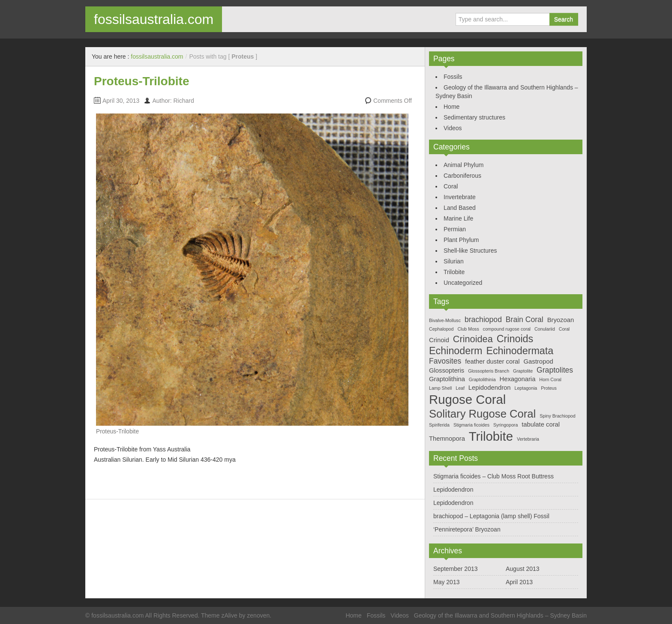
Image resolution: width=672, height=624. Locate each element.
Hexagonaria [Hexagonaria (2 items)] (517, 379)
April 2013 (519, 582)
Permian (455, 229)
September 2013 (456, 569)
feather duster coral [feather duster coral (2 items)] (492, 361)
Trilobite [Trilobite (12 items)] (491, 436)
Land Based (460, 208)
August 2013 (523, 569)
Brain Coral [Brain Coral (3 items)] (525, 319)
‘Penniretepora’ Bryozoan (467, 529)
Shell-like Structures (470, 251)
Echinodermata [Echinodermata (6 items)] (520, 351)
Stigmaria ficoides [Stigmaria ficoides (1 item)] (471, 425)
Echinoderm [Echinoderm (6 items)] (456, 351)
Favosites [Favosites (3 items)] (445, 361)
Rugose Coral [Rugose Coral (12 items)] (467, 399)
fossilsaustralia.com (154, 19)
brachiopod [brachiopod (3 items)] (483, 319)
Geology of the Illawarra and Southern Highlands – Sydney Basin (500, 615)
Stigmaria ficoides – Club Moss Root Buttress (493, 476)
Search (564, 19)
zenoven (258, 615)
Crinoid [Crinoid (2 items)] (439, 340)
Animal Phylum (463, 165)
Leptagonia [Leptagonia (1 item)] (526, 388)
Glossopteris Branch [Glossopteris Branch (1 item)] (489, 371)
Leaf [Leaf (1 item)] (460, 388)
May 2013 (446, 582)
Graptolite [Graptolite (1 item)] (523, 371)
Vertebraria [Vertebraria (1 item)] (528, 439)
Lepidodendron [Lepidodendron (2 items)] (490, 388)
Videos (453, 128)
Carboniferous (462, 176)
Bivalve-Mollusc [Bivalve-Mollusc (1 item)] (445, 320)
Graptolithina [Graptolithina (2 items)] (447, 379)
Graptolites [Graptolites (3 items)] (555, 370)
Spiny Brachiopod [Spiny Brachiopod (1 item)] (558, 416)
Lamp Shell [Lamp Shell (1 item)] (440, 388)
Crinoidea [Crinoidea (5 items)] (473, 339)
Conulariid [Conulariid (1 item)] (545, 329)
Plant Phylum (461, 240)
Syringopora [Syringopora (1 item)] (505, 425)
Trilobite (454, 272)
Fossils (453, 77)
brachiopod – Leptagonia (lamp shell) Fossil (491, 516)
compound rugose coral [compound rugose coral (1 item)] (507, 329)
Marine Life (458, 218)
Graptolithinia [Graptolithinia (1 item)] (482, 379)
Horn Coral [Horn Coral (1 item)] (550, 379)
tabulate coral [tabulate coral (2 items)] (541, 424)
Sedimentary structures (474, 117)
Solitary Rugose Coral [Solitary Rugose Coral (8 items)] (482, 414)
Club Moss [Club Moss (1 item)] (468, 329)
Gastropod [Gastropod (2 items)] (538, 361)
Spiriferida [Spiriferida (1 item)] (439, 425)
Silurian (454, 261)
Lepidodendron (453, 490)
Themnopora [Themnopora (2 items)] (447, 439)
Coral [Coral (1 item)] (564, 329)
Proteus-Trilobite (141, 81)
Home (451, 107)
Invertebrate (460, 197)
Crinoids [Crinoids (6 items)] (515, 339)
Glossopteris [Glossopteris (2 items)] (447, 370)
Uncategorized (463, 283)
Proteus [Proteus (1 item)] (549, 388)
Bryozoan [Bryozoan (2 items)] (561, 320)
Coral (451, 186)
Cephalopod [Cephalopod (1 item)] (441, 329)
